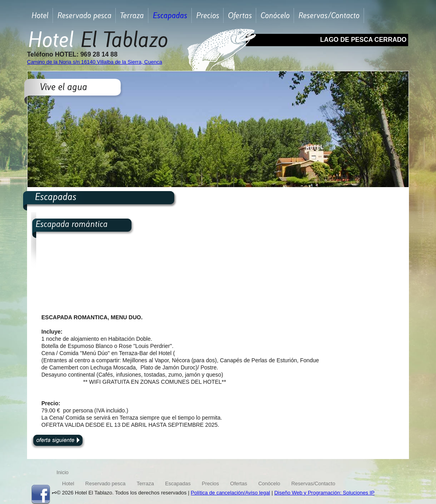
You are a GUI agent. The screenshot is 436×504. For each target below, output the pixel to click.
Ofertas (239, 483)
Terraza (145, 483)
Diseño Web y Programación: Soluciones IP (324, 493)
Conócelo (269, 483)
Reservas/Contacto (313, 483)
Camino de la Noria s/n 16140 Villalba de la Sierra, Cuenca (94, 62)
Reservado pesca (105, 483)
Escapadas (178, 483)
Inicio (62, 472)
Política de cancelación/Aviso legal (231, 493)
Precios (210, 483)
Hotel (68, 483)
